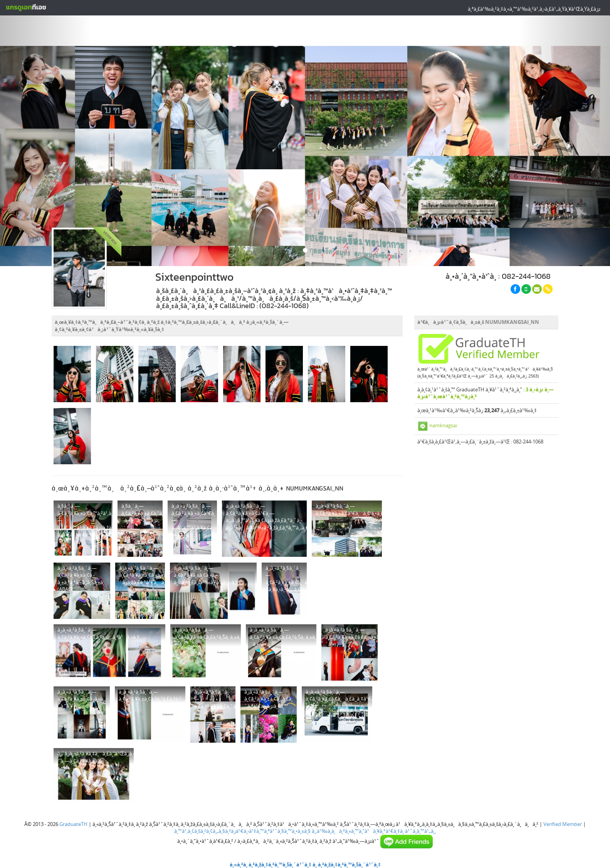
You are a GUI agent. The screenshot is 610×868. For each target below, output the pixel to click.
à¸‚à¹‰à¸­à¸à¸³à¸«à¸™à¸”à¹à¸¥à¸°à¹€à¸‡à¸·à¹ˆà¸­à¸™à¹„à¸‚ (374, 831)
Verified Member (563, 824)
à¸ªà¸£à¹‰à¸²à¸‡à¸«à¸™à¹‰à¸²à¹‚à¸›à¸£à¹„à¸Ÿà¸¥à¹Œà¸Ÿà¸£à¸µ (534, 9)
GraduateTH (73, 824)
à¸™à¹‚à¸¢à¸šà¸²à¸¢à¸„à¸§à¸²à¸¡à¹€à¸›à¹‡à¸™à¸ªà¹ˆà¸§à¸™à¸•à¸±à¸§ (242, 831)
